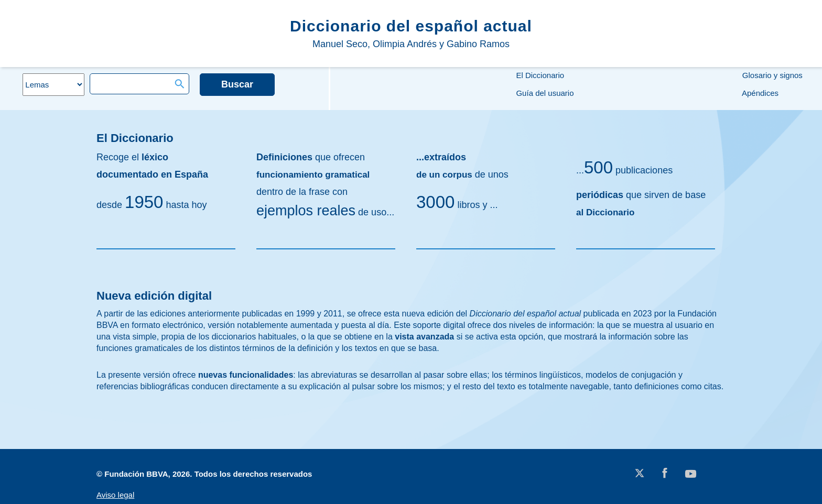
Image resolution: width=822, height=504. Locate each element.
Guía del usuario (544, 93)
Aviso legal (115, 495)
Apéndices (759, 93)
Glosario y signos (771, 75)
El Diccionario (539, 75)
